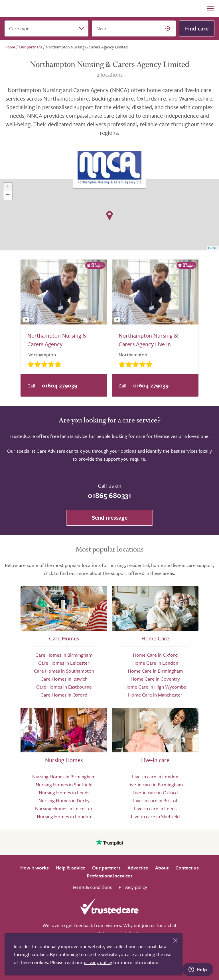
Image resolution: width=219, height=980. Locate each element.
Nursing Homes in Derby (64, 800)
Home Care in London (155, 663)
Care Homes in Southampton (64, 671)
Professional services (110, 876)
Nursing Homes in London (64, 816)
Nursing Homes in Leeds (64, 792)
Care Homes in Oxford (64, 695)
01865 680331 (109, 495)
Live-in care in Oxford (155, 792)
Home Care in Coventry (155, 679)
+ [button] (8, 187)
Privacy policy (133, 887)
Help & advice (70, 868)
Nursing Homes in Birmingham (64, 776)
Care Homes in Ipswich (64, 679)
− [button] (8, 195)
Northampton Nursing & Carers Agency (57, 340)
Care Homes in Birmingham (64, 655)
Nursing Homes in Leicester (64, 808)
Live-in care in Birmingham (155, 784)
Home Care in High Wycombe (155, 687)
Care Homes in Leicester (64, 663)
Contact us (187, 868)
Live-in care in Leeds (155, 808)
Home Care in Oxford (155, 655)
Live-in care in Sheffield (155, 816)
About (162, 868)
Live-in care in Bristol (155, 800)
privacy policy (98, 962)
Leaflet (213, 248)
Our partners (106, 868)
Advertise (138, 868)
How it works (35, 868)
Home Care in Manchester (155, 695)
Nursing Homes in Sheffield (64, 784)
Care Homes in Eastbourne (64, 687)
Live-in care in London (155, 776)
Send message (110, 517)
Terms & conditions (92, 887)
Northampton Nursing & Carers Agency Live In (148, 340)
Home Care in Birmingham (155, 671)
